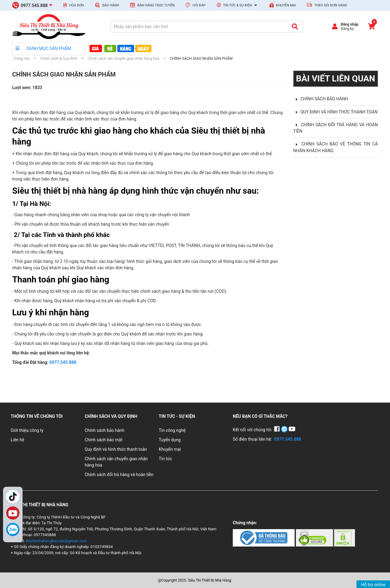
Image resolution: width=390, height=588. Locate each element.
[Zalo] (13, 529)
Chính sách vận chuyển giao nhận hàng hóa (116, 462)
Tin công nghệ (172, 430)
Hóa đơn (74, 5)
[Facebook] (277, 430)
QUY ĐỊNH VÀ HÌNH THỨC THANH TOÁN (339, 112)
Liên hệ (18, 440)
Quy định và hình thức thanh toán (116, 449)
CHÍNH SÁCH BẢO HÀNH (324, 99)
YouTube (13, 513)
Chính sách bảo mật (104, 440)
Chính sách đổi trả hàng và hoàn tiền (119, 475)
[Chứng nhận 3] (344, 537)
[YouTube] (292, 430)
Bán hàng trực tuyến (152, 5)
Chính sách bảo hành (105, 430)
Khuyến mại (283, 5)
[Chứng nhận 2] (315, 537)
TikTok (13, 497)
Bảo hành (107, 5)
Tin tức (165, 459)
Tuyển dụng (170, 440)
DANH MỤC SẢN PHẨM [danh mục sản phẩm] (43, 48)
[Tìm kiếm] (295, 27)
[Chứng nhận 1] (264, 537)
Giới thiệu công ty (27, 430)
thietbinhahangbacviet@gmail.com (56, 541)
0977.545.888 (63, 362)
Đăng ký (347, 29)
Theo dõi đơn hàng (327, 5)
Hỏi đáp (195, 5)
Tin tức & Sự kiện (238, 5)
